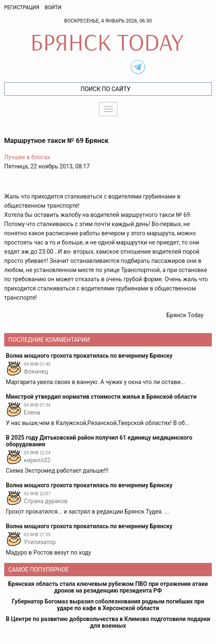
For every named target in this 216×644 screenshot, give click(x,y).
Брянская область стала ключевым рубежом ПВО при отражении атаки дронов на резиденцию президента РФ (108, 587)
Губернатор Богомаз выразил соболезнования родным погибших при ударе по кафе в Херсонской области (108, 605)
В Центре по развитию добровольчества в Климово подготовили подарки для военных (108, 622)
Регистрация (22, 8)
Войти (53, 8)
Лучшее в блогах (27, 157)
